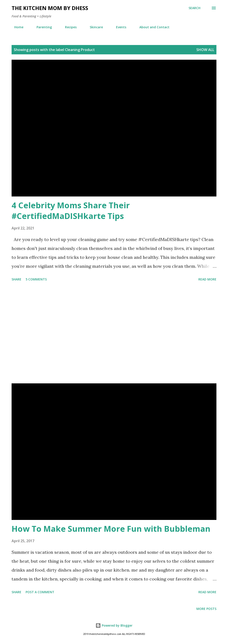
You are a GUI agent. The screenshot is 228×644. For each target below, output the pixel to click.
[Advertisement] (114, 333)
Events (118, 27)
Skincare (94, 27)
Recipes (68, 27)
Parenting (42, 27)
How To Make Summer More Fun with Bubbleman (111, 529)
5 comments (36, 279)
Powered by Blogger (114, 625)
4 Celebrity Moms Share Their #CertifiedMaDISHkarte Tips (71, 211)
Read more (207, 279)
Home (16, 27)
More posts (206, 609)
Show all (205, 50)
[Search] (194, 8)
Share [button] (16, 279)
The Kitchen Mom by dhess (50, 8)
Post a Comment (40, 592)
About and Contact (152, 27)
